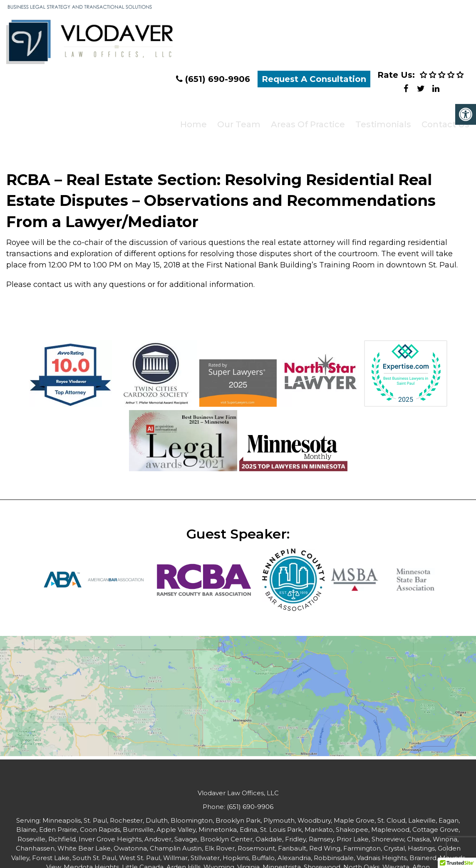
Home (191, 123)
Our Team (236, 123)
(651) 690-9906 (218, 81)
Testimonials (379, 123)
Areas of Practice (304, 123)
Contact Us (441, 123)
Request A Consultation (314, 81)
